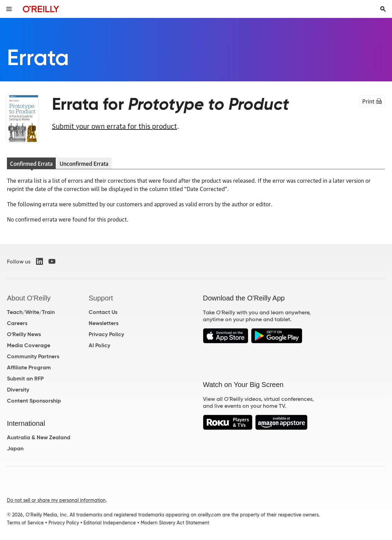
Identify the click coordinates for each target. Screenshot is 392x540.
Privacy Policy (106, 334)
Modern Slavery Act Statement (175, 523)
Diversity (18, 390)
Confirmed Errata (31, 163)
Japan (15, 448)
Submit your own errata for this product (114, 126)
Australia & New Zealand (39, 437)
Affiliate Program (29, 367)
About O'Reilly (29, 298)
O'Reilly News (24, 334)
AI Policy (99, 345)
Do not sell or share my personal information (56, 500)
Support (101, 298)
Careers (17, 323)
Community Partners (33, 356)
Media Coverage (29, 345)
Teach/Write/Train (31, 312)
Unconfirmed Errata (84, 163)
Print (372, 101)
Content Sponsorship (34, 401)
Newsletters (104, 323)
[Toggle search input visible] (383, 9)
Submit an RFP (25, 379)
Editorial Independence (110, 523)
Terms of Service (25, 523)
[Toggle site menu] (9, 9)
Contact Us (103, 312)
